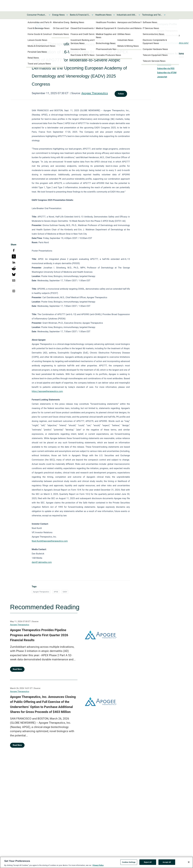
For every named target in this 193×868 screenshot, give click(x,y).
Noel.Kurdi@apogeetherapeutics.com (50, 541)
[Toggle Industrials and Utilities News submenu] (139, 15)
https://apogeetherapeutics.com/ (173, 43)
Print (159, 60)
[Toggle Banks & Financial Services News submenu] (92, 15)
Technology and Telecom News (152, 15)
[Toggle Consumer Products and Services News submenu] (50, 15)
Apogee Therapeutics (95, 93)
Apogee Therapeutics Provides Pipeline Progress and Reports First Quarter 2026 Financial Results (39, 635)
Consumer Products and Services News (37, 15)
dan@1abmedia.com (42, 562)
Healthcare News (103, 15)
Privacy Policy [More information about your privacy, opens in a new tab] (98, 867)
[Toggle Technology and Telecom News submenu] (165, 15)
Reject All (148, 863)
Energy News (58, 15)
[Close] (189, 863)
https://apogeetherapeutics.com (47, 391)
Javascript (162, 77)
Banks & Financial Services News (80, 15)
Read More (17, 669)
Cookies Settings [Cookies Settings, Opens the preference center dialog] (129, 863)
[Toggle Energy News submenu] (67, 15)
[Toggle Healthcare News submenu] (114, 15)
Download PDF (164, 64)
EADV (65, 592)
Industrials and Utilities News (127, 15)
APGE (56, 592)
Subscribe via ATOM (167, 73)
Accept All (167, 863)
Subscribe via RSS (166, 68)
